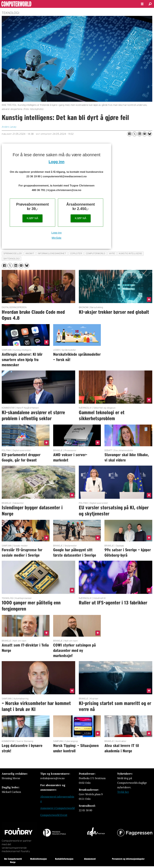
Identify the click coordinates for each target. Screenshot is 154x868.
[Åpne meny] (142, 4)
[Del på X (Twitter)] (134, 134)
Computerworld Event (54, 815)
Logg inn (56, 162)
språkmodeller (13, 253)
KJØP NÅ (32, 218)
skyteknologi (12, 259)
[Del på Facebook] (129, 134)
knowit (30, 253)
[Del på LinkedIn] (140, 134)
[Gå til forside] (68, 4)
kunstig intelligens (130, 253)
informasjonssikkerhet (52, 253)
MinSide (57, 238)
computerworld (96, 253)
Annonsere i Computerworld (57, 808)
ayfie (112, 253)
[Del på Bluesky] (150, 134)
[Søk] (150, 4)
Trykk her (123, 792)
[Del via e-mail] (145, 134)
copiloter (76, 253)
